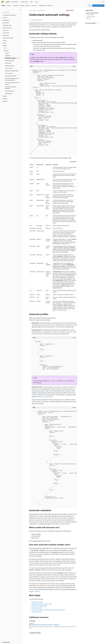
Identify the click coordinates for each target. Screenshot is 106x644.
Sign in (103, 2)
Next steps (88, 18)
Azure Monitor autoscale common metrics (42, 604)
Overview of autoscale (37, 602)
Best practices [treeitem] (8, 63)
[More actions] (76, 10)
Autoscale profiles (90, 15)
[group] (53, 112)
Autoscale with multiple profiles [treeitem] (12, 71)
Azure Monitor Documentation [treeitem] (9, 15)
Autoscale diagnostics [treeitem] (10, 91)
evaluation (37, 61)
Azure (35, 10)
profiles (61, 57)
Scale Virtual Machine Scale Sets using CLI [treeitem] (12, 83)
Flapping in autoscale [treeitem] (10, 66)
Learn (31, 10)
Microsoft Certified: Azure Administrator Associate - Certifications (44, 625)
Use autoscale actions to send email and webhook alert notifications (48, 610)
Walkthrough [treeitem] (8, 56)
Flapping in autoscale (34, 592)
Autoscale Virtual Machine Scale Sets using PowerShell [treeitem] (12, 79)
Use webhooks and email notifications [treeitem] (10, 88)
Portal (90, 6)
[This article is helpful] (97, 23)
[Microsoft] (3, 2)
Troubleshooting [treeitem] (8, 94)
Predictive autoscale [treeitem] (9, 61)
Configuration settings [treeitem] (10, 58)
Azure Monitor (41, 10)
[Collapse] (20, 9)
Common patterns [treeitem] (9, 73)
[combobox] (11, 12)
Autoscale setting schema (92, 13)
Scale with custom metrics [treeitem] (11, 76)
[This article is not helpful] (99, 23)
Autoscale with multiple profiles (46, 397)
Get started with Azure (98, 6)
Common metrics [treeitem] (9, 68)
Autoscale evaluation (91, 17)
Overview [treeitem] (7, 53)
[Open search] (99, 2)
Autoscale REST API (37, 612)
